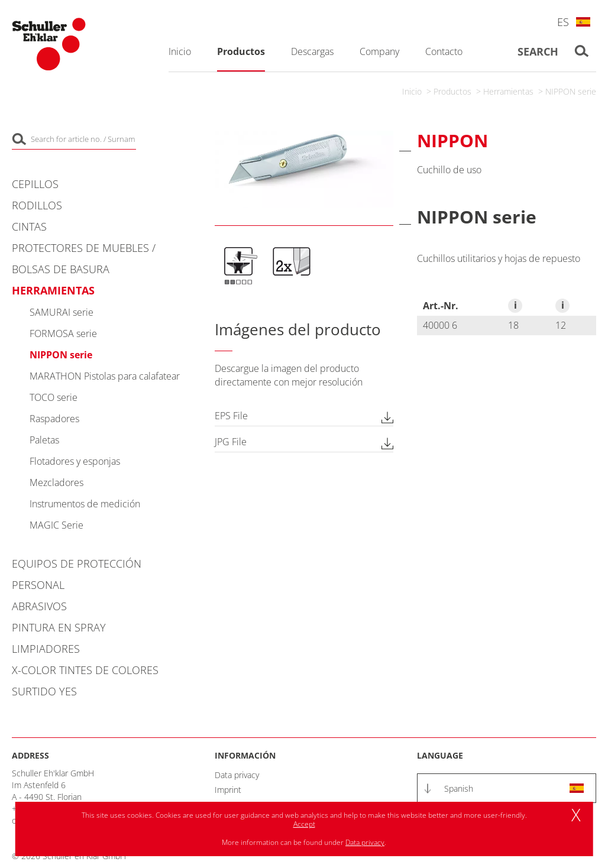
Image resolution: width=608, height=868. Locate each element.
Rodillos (37, 205)
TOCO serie (54, 397)
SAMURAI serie (62, 312)
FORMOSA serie (63, 333)
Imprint (228, 790)
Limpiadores (46, 649)
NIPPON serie (571, 91)
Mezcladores (56, 482)
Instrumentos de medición (85, 504)
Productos (452, 91)
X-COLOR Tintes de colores (85, 670)
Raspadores (54, 419)
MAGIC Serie (56, 525)
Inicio (412, 91)
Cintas (29, 226)
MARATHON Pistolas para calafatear (105, 376)
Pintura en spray (59, 627)
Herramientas (508, 91)
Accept (304, 824)
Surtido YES (44, 691)
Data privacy (237, 775)
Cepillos (35, 184)
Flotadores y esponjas (75, 461)
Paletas (44, 440)
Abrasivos (39, 606)
